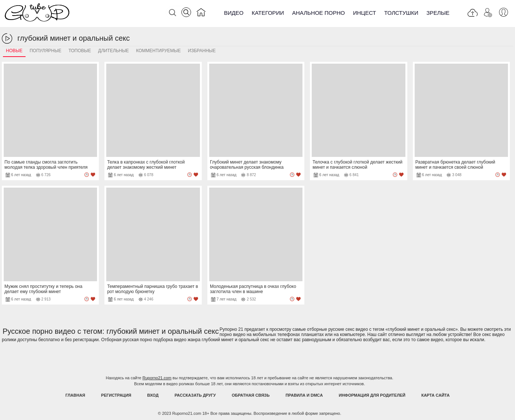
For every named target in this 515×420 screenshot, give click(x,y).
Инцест (364, 13)
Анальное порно (319, 13)
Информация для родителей (372, 395)
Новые (14, 51)
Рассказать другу (195, 395)
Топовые (80, 51)
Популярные (46, 51)
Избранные (202, 51)
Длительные (113, 51)
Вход (153, 395)
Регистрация (116, 395)
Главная (75, 395)
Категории (268, 13)
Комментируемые (158, 51)
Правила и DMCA (304, 395)
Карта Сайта (435, 395)
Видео (234, 13)
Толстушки (401, 13)
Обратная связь (251, 395)
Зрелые (438, 13)
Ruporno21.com (157, 378)
